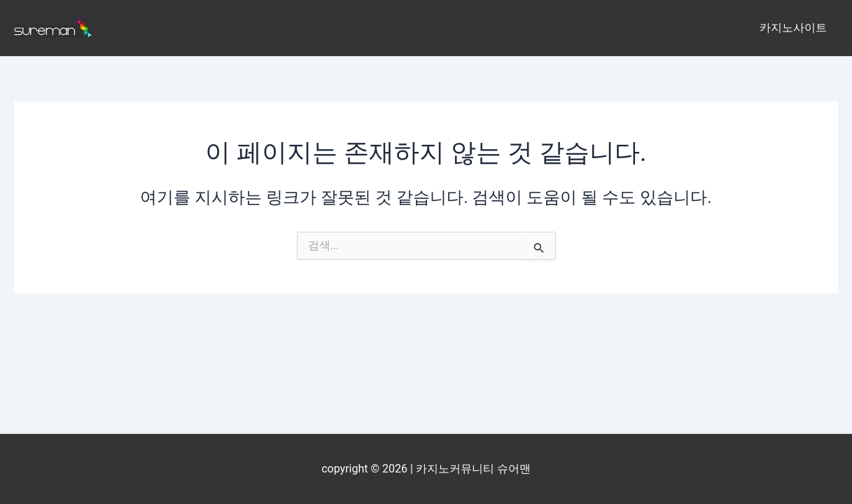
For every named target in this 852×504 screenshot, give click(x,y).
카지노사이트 (793, 28)
